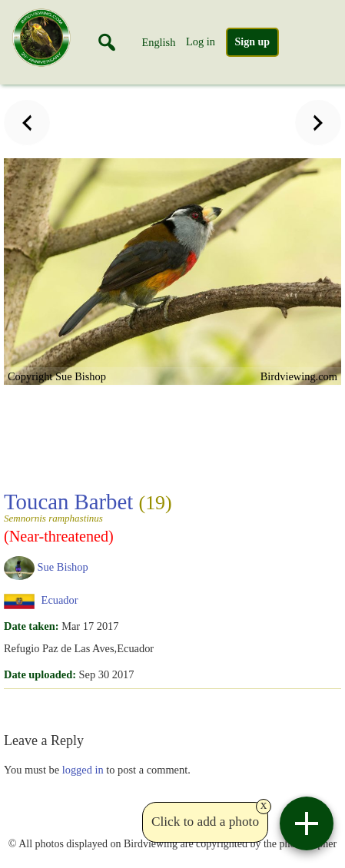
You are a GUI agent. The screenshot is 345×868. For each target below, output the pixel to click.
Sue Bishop (63, 567)
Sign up (253, 42)
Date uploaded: (40, 674)
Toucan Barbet (88, 506)
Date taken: (32, 626)
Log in (201, 41)
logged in (83, 770)
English (158, 42)
